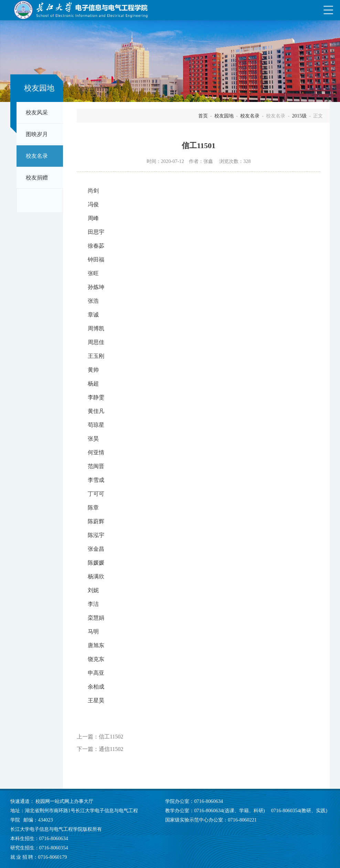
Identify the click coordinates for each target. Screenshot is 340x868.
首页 (203, 116)
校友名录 (37, 156)
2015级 (299, 116)
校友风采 (37, 113)
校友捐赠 (37, 178)
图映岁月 (37, 134)
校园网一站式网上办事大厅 (64, 801)
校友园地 (224, 116)
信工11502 (111, 737)
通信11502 (111, 749)
